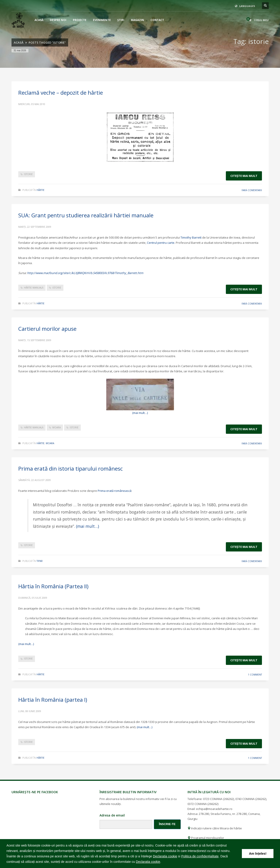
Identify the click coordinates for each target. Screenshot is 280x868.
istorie (28, 174)
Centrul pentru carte (161, 243)
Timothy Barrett (191, 237)
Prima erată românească (115, 491)
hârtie (40, 190)
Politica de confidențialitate (200, 856)
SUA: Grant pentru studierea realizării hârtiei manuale (86, 215)
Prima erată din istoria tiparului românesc (71, 468)
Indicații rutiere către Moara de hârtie (215, 828)
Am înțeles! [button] (258, 854)
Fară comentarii (252, 190)
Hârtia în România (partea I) (53, 700)
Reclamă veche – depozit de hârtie (61, 93)
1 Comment (255, 675)
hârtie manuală (34, 288)
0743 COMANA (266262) (251, 799)
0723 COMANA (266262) (219, 799)
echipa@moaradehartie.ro (214, 809)
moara (57, 427)
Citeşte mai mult (244, 176)
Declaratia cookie (165, 856)
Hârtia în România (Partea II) (53, 586)
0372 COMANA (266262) (203, 804)
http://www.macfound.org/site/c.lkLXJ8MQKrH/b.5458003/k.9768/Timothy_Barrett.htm (85, 273)
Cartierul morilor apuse (47, 329)
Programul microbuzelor (206, 838)
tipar (40, 561)
